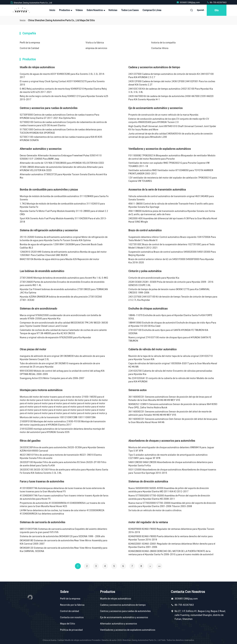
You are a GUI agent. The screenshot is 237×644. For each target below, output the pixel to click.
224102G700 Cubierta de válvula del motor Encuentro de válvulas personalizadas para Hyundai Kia (170, 372)
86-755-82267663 (217, 2)
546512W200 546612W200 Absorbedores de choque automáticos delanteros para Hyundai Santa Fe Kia (171, 464)
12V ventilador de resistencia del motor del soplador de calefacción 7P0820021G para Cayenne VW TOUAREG (173, 179)
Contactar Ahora (160, 48)
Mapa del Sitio (68, 624)
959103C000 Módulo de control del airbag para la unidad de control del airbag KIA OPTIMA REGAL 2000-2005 (62, 372)
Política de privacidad (71, 630)
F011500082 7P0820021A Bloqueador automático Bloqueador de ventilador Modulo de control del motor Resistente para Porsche (172, 157)
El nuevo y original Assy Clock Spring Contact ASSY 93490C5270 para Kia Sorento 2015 (62, 83)
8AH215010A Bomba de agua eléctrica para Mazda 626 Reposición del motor (59, 259)
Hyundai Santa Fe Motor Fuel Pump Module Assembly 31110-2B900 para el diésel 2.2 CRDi (64, 213)
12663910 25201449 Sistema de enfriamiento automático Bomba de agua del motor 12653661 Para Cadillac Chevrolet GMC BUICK (63, 253)
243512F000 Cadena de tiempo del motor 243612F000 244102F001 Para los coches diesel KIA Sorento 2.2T (172, 83)
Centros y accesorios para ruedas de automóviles (49, 108)
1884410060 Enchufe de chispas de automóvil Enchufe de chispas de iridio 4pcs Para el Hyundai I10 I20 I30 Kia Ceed (172, 324)
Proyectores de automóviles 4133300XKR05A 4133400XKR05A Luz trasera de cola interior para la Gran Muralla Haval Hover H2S (62, 505)
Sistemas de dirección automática (148, 482)
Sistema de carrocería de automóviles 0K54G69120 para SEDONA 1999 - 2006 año (62, 536)
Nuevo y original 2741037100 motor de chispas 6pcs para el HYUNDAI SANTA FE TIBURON (170, 339)
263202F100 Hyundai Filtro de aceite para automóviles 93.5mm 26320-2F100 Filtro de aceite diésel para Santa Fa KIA (63, 464)
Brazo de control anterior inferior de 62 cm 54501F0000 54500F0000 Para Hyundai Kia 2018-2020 (171, 261)
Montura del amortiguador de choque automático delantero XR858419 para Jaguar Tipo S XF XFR (171, 449)
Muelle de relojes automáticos (37, 67)
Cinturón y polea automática (145, 271)
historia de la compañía (163, 43)
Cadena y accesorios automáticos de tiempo (154, 67)
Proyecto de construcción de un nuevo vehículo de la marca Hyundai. (164, 115)
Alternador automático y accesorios (41, 149)
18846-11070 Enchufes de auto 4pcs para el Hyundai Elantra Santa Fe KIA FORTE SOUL (170, 317)
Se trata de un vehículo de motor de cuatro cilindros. (155, 510)
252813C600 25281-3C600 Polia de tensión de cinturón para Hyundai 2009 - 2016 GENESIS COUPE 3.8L (171, 284)
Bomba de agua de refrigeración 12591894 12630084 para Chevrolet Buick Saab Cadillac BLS (61, 246)
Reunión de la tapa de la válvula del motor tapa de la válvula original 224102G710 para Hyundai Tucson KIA (171, 358)
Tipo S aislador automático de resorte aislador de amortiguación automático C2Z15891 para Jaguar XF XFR (168, 456)
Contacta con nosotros (72, 617)
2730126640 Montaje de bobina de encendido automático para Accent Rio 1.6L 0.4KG (64, 278)
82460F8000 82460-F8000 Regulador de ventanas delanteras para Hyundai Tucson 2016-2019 (171, 531)
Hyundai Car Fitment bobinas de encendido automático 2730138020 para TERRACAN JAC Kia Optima (64, 291)
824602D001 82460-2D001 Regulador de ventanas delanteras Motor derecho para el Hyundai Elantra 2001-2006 (172, 545)
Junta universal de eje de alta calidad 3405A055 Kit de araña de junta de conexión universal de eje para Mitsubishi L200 (171, 135)
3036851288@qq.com (188, 2)
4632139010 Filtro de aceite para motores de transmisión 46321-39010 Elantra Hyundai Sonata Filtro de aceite (61, 456)
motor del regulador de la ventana (148, 522)
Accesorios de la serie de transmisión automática (157, 190)
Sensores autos (137, 390)
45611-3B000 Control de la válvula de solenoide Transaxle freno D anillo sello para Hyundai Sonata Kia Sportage (171, 205)
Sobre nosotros (96, 10)
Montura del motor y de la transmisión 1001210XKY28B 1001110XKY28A (58, 417)
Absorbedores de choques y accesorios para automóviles (162, 441)
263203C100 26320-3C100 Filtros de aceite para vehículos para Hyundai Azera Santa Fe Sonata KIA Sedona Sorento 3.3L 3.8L (64, 471)
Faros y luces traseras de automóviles (42, 482)
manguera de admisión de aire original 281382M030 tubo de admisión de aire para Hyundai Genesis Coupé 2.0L (62, 358)
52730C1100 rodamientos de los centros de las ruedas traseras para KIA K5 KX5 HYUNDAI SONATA (61, 139)
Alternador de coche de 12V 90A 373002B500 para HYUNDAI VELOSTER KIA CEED (62, 163)
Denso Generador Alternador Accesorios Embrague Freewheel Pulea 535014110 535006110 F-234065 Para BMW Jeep (61, 157)
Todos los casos (130, 10)
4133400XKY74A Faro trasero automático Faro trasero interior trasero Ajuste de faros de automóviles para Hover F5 (64, 497)
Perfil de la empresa (30, 43)
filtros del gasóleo (30, 441)
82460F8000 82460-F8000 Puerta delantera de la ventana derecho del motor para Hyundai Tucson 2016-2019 (171, 538)
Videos (79, 10)
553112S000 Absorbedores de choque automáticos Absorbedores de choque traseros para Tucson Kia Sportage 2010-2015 (172, 471)
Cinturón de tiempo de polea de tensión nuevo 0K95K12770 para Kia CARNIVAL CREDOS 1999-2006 (169, 291)
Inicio (52, 10)
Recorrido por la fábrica (72, 605)
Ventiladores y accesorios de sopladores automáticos (160, 149)
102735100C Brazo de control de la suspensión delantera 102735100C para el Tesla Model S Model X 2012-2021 (171, 246)
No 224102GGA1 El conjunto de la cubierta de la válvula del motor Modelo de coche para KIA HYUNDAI (171, 380)
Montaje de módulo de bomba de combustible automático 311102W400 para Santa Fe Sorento (64, 198)
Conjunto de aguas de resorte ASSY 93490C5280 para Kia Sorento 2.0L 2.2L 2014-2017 (62, 76)
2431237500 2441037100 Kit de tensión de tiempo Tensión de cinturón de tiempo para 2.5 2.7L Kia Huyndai (173, 298)
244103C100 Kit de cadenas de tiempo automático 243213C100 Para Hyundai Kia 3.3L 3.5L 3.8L (171, 90)
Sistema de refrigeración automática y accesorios (49, 230)
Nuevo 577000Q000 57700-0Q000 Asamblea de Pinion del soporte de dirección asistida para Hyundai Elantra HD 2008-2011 (169, 497)
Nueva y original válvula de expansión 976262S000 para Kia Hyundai (55, 337)
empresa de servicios (96, 48)
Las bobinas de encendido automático (42, 271)
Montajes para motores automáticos (41, 390)
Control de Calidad (29, 48)
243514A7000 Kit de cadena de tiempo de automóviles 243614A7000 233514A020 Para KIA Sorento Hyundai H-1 (171, 98)
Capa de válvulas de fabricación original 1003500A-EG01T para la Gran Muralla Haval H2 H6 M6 (173, 365)
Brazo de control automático (145, 230)
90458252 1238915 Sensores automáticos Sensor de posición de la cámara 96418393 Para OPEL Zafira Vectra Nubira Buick (173, 406)
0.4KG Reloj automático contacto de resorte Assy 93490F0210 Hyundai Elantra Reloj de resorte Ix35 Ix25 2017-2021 (63, 90)
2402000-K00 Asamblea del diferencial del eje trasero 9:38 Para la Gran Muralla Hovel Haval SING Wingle (173, 220)
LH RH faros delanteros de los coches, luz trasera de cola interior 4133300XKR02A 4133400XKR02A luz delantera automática (62, 512)
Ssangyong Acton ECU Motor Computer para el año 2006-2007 (52, 378)
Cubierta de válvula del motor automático (152, 349)
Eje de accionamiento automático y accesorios (155, 108)
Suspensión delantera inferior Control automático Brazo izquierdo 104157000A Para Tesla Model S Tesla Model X (172, 239)
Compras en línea (152, 10)
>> (159, 566)
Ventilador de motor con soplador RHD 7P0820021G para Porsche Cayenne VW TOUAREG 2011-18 (169, 165)
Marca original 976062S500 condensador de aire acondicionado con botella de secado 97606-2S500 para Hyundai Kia (60, 317)
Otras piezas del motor (33, 349)
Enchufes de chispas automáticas (148, 309)
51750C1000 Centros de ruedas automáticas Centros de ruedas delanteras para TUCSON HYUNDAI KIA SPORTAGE (61, 131)
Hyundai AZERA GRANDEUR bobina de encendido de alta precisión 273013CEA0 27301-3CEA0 (61, 298)
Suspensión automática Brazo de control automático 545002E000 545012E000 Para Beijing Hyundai (172, 253)
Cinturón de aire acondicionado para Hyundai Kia (154, 278)
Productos (65, 10)
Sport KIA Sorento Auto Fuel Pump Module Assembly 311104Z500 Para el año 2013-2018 (63, 220)
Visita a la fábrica (95, 43)
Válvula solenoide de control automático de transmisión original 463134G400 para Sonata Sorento (171, 198)
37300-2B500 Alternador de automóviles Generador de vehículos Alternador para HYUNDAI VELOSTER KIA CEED (61, 169)
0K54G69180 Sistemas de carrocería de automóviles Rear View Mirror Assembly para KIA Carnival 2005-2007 (64, 542)
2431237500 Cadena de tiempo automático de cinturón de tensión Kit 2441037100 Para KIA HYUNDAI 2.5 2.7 (171, 76)
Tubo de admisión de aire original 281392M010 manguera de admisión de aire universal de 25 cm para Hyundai (60, 365)
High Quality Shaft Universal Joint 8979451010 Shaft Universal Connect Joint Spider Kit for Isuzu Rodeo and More (172, 128)
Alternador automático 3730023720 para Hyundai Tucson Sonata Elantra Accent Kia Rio (63, 176)
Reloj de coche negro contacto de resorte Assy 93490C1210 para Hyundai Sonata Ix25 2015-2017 (64, 98)
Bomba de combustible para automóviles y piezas (49, 190)
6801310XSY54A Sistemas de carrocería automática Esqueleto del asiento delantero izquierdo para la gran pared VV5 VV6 (63, 531)
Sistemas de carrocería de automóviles (42, 522)
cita (217, 10)
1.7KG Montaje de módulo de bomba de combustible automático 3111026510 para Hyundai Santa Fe (62, 205)
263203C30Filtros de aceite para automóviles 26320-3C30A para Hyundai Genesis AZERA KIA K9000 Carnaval (62, 449)
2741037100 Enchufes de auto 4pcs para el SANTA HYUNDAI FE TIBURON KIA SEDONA (168, 332)
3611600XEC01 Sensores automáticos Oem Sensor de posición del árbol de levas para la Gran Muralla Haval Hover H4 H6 (173, 421)
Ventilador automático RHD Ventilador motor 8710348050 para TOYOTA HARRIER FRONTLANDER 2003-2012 (171, 172)
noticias (113, 10)
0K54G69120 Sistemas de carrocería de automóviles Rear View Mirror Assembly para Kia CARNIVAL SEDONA (64, 549)
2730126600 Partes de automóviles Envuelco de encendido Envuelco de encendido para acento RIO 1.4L (62, 284)
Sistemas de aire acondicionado (38, 309)
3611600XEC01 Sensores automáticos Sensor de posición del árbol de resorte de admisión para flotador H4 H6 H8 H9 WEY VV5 (170, 413)
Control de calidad (70, 611)
